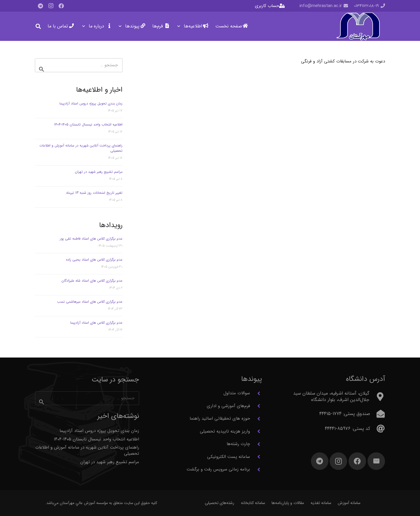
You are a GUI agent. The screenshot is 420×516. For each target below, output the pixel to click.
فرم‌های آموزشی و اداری (228, 406)
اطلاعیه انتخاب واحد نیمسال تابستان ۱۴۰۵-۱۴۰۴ (88, 124)
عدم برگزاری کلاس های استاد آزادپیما (96, 323)
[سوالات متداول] (256, 393)
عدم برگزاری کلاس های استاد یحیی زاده (94, 260)
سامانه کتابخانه (253, 503)
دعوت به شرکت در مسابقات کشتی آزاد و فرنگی (343, 61)
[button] (180, 26)
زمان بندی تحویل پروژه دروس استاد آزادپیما (91, 103)
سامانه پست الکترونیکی (229, 457)
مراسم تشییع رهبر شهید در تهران (99, 172)
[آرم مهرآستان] (358, 26)
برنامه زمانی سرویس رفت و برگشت (218, 469)
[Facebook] (61, 6)
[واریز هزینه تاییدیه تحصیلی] (256, 431)
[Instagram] (51, 6)
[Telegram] (40, 6)
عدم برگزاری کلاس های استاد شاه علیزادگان (92, 281)
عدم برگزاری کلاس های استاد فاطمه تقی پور (91, 239)
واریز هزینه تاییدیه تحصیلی (225, 431)
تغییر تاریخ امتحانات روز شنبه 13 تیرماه (94, 193)
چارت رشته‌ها (238, 444)
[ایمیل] (376, 461)
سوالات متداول (237, 393)
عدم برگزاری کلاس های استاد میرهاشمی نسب (90, 302)
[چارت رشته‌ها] (256, 444)
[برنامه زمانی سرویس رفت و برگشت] (256, 470)
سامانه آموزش (349, 503)
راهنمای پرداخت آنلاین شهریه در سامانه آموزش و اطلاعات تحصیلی (81, 148)
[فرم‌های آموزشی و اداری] (256, 406)
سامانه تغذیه (321, 503)
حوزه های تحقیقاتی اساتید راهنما (220, 419)
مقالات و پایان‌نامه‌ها (288, 503)
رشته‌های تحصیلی (219, 503)
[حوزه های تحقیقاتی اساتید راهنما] (256, 419)
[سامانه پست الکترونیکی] (256, 457)
